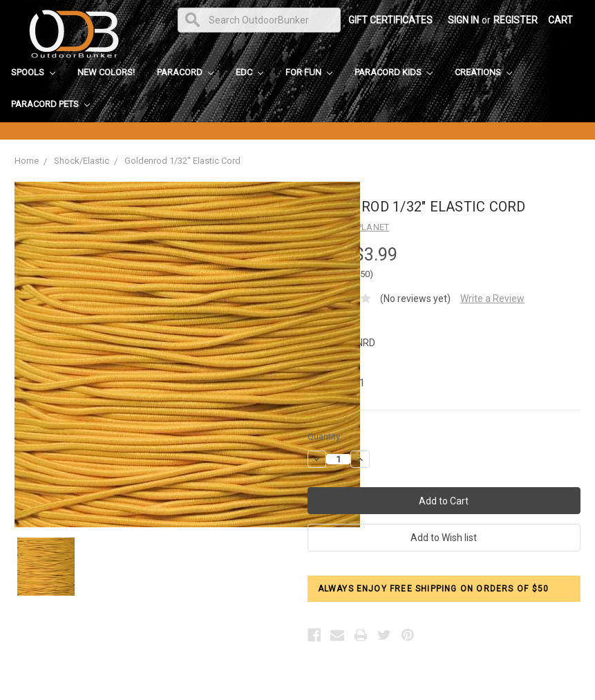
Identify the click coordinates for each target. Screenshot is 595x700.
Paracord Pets (50, 104)
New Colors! (106, 72)
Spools (33, 72)
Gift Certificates (390, 20)
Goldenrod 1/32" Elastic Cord (182, 161)
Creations (483, 72)
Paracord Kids (394, 72)
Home (27, 161)
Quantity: (325, 436)
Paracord (185, 72)
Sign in (463, 20)
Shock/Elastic (82, 161)
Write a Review (492, 299)
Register (516, 20)
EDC (249, 72)
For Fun (309, 72)
